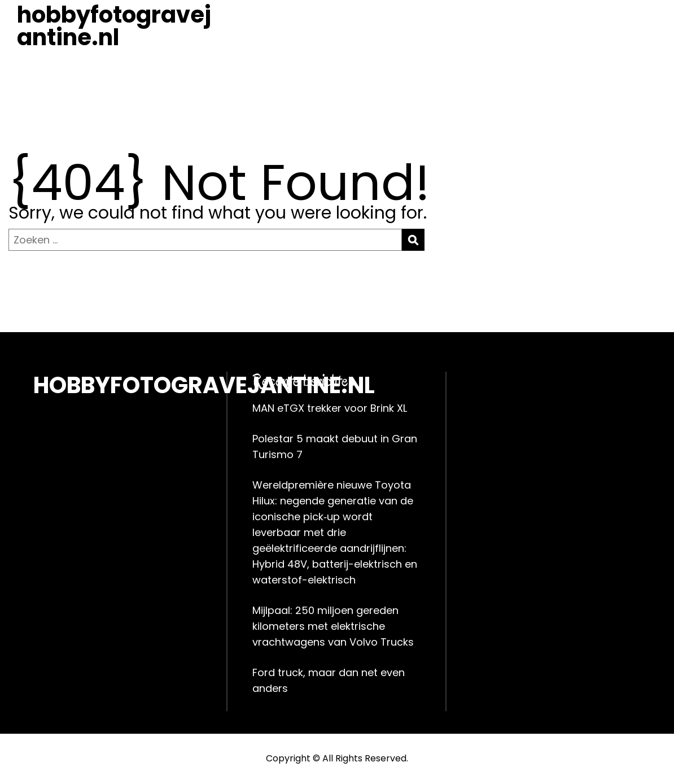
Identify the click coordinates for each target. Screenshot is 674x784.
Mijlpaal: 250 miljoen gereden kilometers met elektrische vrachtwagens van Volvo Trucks (333, 626)
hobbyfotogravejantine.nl (114, 26)
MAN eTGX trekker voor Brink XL (330, 408)
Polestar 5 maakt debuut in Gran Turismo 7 (335, 447)
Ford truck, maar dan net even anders (329, 680)
